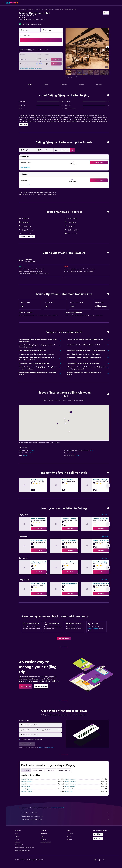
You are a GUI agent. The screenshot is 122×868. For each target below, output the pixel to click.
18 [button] (41, 59)
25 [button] (41, 64)
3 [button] (37, 51)
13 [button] (50, 55)
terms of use (42, 747)
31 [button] (37, 68)
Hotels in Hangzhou (70, 787)
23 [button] (33, 64)
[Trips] (3, 24)
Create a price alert (93, 629)
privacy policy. (50, 747)
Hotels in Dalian (26, 787)
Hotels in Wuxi (69, 789)
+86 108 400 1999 (25, 22)
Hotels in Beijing (49, 9)
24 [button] (37, 64)
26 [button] (45, 64)
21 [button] (54, 59)
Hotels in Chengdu (70, 784)
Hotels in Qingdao (27, 789)
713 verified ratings (36, 24)
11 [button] (41, 55)
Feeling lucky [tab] (51, 770)
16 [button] (33, 59)
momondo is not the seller (65, 813)
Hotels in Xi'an (68, 792)
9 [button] (33, 55)
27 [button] (50, 64)
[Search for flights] (3, 8)
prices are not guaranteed (57, 808)
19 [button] (45, 59)
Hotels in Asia (30, 9)
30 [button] (33, 68)
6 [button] (50, 51)
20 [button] (50, 59)
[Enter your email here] (42, 735)
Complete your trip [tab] (64, 770)
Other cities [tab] (26, 770)
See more (105, 515)
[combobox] (42, 725)
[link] (39, 529)
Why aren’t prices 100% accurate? (65, 819)
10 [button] (37, 55)
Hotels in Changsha (27, 792)
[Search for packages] (3, 19)
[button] (3, 3)
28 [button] (54, 64)
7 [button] (54, 51)
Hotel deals (22, 9)
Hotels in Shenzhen (27, 782)
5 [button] (45, 51)
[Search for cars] (3, 16)
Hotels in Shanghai (27, 779)
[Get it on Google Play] (98, 834)
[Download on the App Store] (98, 839)
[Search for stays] (3, 12)
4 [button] (41, 51)
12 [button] (45, 55)
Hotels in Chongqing (70, 782)
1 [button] (58, 47)
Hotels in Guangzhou (70, 779)
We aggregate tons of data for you (65, 816)
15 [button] (58, 55)
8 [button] (58, 51)
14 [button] (54, 55)
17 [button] (37, 59)
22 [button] (58, 59)
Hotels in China (39, 9)
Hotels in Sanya (26, 784)
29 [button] (58, 64)
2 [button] (33, 51)
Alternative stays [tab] (38, 770)
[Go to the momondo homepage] (12, 3)
